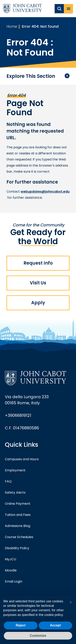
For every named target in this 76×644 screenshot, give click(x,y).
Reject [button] (21, 625)
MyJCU (10, 559)
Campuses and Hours (22, 459)
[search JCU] (59, 9)
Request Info (38, 263)
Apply (38, 303)
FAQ (8, 481)
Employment (15, 470)
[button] (71, 602)
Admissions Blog (18, 526)
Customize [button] (38, 636)
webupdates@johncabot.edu (45, 192)
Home (12, 26)
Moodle (11, 570)
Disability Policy (17, 548)
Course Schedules (19, 537)
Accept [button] (55, 625)
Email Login (14, 581)
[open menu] (68, 9)
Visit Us (38, 283)
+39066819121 (18, 415)
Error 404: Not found (40, 26)
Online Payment (18, 504)
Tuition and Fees (18, 515)
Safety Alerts (15, 493)
